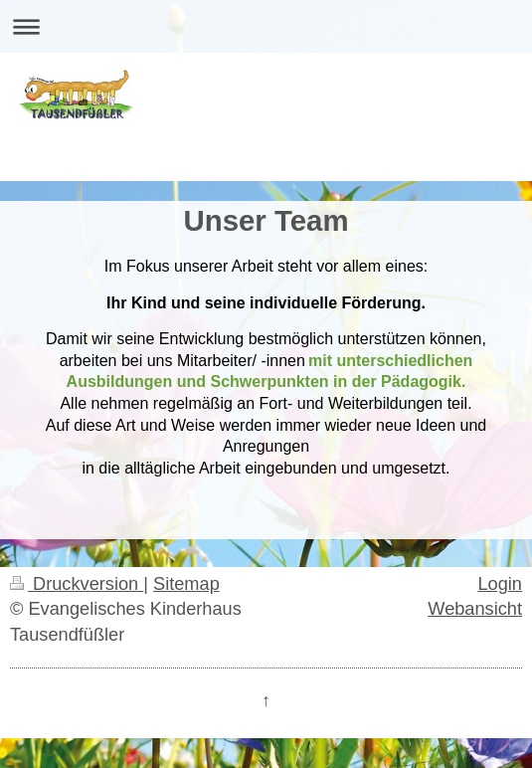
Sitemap (186, 584)
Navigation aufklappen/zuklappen (266, 26)
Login (500, 584)
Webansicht (475, 609)
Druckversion (77, 584)
